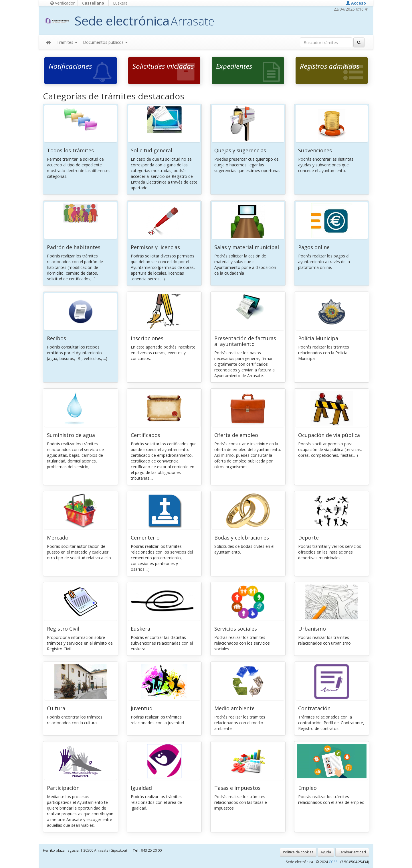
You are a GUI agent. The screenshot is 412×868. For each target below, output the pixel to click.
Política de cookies (298, 852)
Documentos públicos (105, 42)
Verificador (63, 3)
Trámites (67, 42)
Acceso (356, 3)
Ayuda (326, 852)
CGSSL (334, 862)
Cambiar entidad (352, 852)
